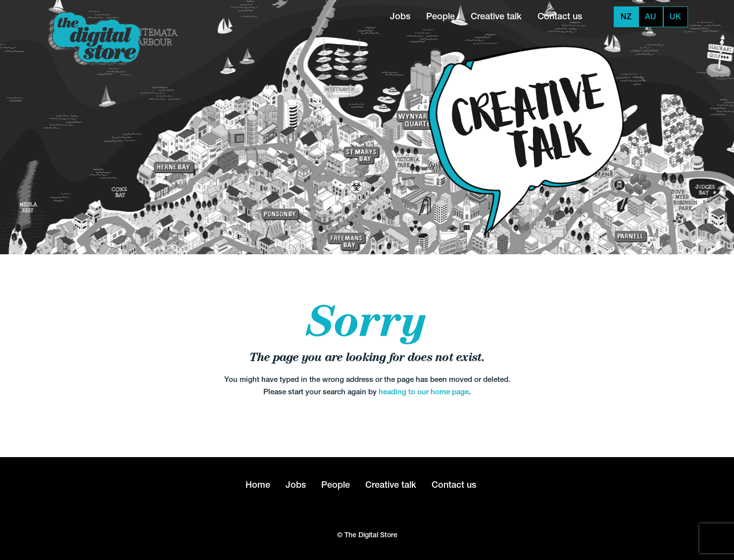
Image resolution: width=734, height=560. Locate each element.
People (440, 16)
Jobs (400, 16)
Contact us (560, 16)
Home (258, 485)
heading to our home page (424, 392)
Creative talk (496, 16)
